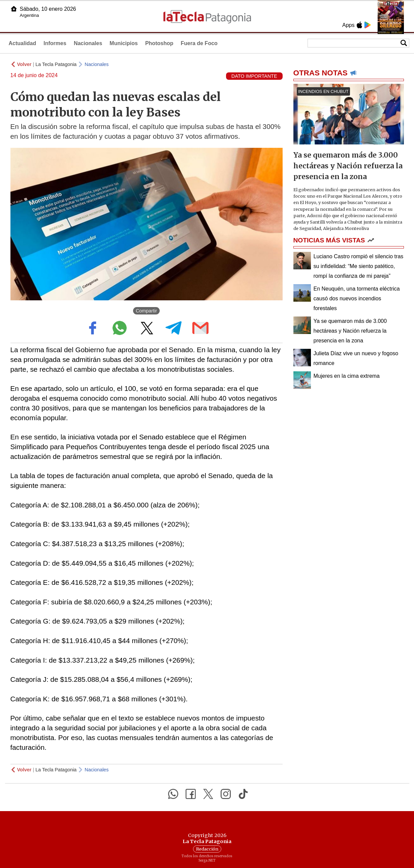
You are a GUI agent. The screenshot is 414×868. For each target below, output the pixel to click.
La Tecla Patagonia (56, 64)
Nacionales (88, 43)
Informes (55, 43)
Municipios (124, 43)
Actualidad (23, 43)
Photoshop (159, 43)
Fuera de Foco (199, 43)
